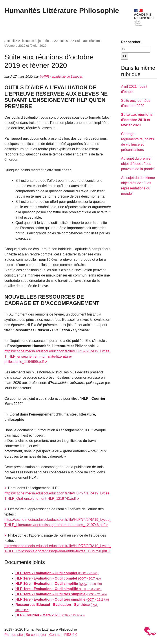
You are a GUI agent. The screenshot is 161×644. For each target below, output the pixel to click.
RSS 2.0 (71, 635)
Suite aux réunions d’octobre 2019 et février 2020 (137, 120)
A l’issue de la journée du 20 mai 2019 (45, 41)
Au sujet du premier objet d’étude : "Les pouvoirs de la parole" (138, 164)
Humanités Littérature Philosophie (62, 11)
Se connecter (36, 635)
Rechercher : (132, 42)
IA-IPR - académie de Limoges (61, 77)
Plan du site (14, 635)
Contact (55, 635)
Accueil (9, 41)
